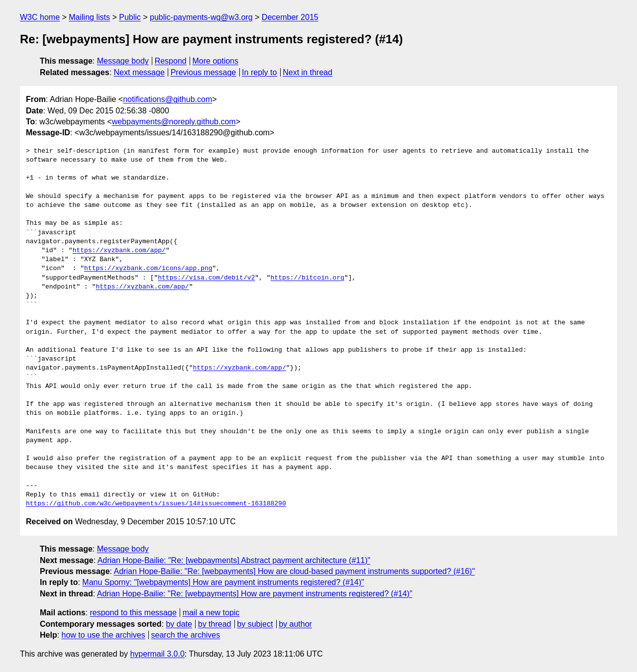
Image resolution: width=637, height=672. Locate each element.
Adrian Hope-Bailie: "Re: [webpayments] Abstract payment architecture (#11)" (234, 560)
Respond (171, 61)
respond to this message (133, 613)
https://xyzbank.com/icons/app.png (148, 269)
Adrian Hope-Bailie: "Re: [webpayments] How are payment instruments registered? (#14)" (255, 594)
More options (216, 61)
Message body (123, 61)
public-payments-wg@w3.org (201, 17)
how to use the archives (104, 635)
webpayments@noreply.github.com (174, 122)
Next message (139, 72)
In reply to (259, 72)
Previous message (204, 72)
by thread (215, 624)
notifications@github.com (167, 99)
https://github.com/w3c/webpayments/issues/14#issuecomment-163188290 (156, 504)
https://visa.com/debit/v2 (206, 278)
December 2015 (290, 17)
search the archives (186, 635)
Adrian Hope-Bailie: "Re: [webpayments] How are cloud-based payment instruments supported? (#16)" (295, 571)
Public (130, 17)
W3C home (40, 17)
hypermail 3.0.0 (157, 654)
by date (179, 624)
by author (295, 624)
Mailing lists (89, 17)
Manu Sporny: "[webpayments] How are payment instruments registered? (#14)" (223, 582)
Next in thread (308, 72)
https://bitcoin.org (307, 278)
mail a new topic (211, 613)
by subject (255, 624)
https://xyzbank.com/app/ (119, 251)
